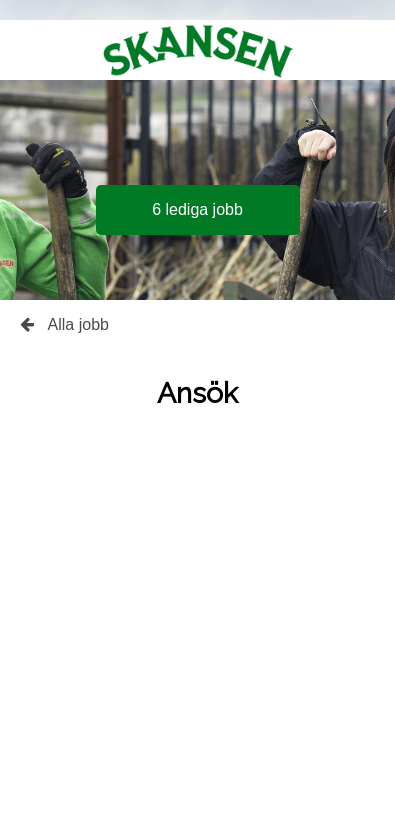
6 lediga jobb (197, 209)
